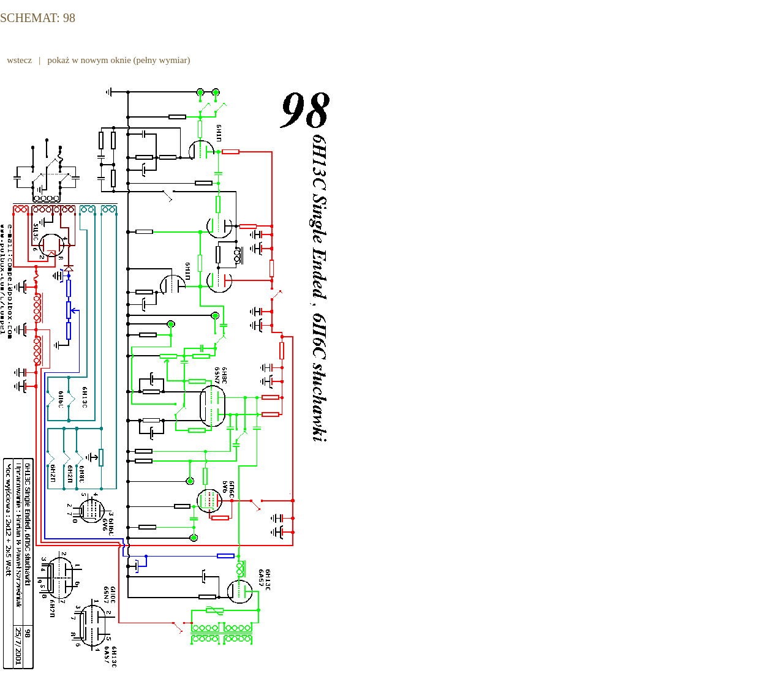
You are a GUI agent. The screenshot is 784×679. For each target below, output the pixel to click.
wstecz (20, 60)
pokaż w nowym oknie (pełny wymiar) (119, 60)
